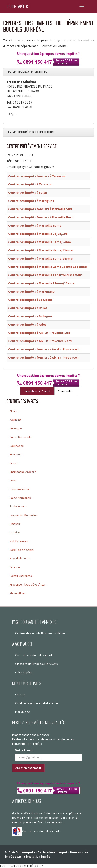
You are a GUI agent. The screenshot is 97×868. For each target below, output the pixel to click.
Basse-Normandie (21, 437)
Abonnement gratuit (28, 768)
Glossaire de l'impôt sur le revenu (37, 664)
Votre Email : (24, 750)
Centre (14, 463)
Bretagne (15, 454)
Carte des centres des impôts (34, 655)
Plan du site (23, 712)
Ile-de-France (18, 506)
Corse (13, 480)
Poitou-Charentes (21, 576)
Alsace (14, 411)
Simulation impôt (37, 856)
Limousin (15, 524)
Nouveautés (66, 391)
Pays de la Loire (19, 558)
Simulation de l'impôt (37, 391)
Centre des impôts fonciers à (37, 176)
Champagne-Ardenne (23, 472)
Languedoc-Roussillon (23, 515)
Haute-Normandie (21, 498)
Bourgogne (17, 446)
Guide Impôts (18, 7)
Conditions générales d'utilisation (37, 703)
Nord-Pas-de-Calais (22, 550)
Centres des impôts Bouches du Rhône (40, 633)
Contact (20, 694)
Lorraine (15, 532)
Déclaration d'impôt (52, 852)
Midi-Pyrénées (19, 541)
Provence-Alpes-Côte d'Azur (27, 584)
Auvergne (16, 428)
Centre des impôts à (30, 184)
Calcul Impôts (24, 672)
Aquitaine (15, 420)
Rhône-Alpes (18, 593)
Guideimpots (25, 852)
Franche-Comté (19, 489)
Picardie (15, 567)
